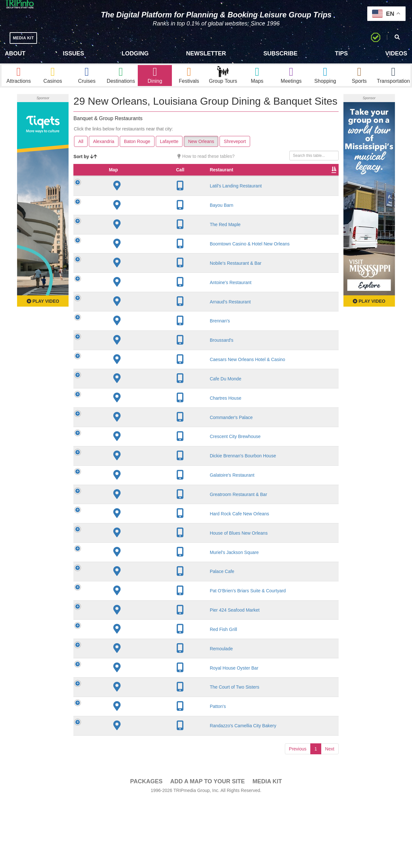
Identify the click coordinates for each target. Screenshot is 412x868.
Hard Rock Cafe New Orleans (125, 557)
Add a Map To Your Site (208, 849)
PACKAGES (146, 849)
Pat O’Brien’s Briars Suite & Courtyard (128, 645)
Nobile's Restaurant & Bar (128, 284)
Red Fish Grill (128, 692)
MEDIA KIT (26, 38)
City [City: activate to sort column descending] (155, 182)
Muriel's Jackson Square (123, 601)
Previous (298, 816)
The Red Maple (130, 237)
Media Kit (267, 849)
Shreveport (235, 148)
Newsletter (206, 53)
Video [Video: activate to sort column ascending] (323, 182)
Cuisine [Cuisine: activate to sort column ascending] (240, 182)
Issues (73, 53)
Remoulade (126, 711)
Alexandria (104, 148)
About (15, 53)
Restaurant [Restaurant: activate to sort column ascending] (126, 182)
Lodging (135, 53)
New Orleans (201, 148)
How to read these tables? (206, 162)
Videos (396, 53)
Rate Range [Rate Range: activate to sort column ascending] (213, 179)
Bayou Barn (126, 218)
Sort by (85, 163)
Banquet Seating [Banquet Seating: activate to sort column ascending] (295, 179)
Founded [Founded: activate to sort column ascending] (184, 182)
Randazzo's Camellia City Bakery (128, 791)
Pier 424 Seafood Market (123, 670)
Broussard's (126, 364)
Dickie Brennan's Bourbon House (130, 488)
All (81, 148)
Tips (342, 53)
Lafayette (169, 148)
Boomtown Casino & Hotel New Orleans (130, 259)
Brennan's (125, 345)
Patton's (123, 769)
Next (330, 816)
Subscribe (280, 53)
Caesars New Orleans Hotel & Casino (128, 386)
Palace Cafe (127, 623)
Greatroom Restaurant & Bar (128, 532)
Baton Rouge (137, 148)
